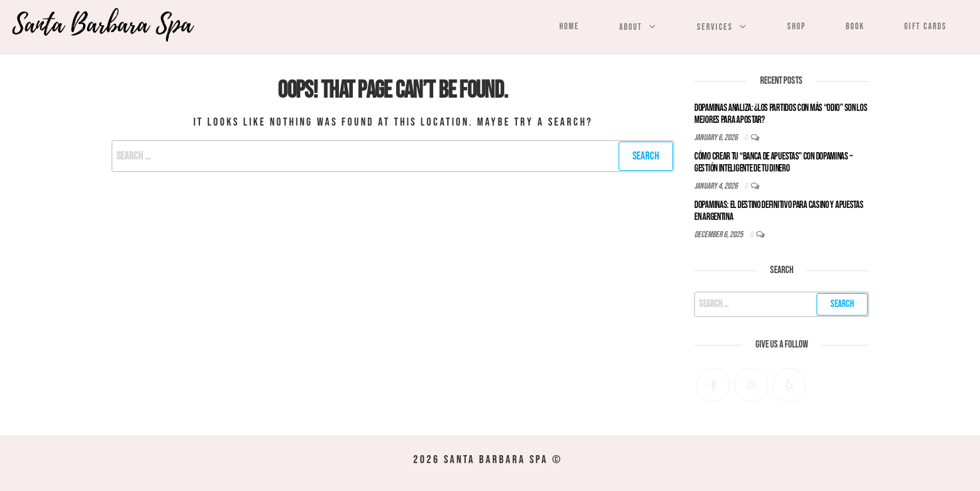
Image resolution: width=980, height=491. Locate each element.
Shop (797, 27)
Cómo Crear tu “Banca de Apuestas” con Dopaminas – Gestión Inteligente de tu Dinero (773, 162)
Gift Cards (926, 27)
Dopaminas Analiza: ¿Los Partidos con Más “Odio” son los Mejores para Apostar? (781, 114)
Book (855, 27)
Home (569, 27)
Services (715, 27)
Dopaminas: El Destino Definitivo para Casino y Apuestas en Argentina (779, 211)
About (631, 27)
